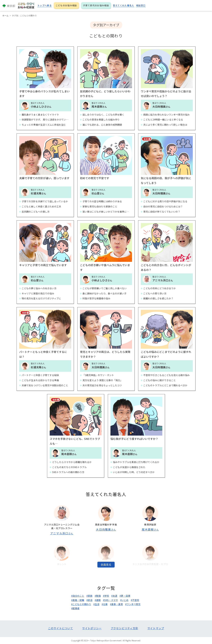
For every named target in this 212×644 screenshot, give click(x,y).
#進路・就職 (78, 600)
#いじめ (124, 600)
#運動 (98, 600)
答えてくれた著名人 (124, 5)
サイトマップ (156, 628)
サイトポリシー (92, 628)
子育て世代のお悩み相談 (96, 5)
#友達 (114, 596)
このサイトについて (61, 628)
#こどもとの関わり (81, 604)
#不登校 (135, 600)
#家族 (89, 596)
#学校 (106, 596)
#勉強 (98, 596)
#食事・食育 (116, 604)
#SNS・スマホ (110, 600)
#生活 (96, 604)
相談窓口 (141, 5)
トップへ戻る (45, 5)
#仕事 (105, 604)
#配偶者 (75, 608)
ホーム (5, 15)
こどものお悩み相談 (66, 5)
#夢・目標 (125, 596)
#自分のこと (78, 596)
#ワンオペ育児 (133, 604)
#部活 (89, 600)
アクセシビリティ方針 (125, 628)
